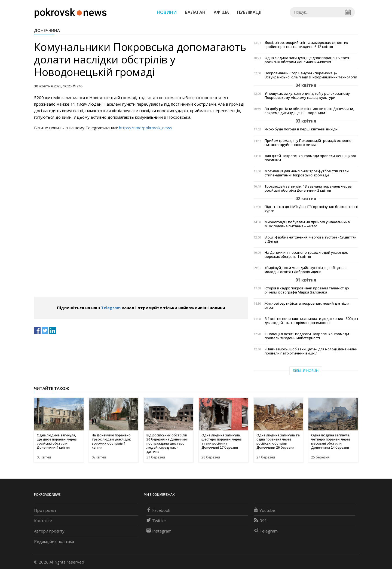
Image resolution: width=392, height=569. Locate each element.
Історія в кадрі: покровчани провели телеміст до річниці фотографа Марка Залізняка (307, 290)
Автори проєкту (49, 531)
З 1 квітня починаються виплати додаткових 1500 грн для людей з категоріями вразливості (311, 321)
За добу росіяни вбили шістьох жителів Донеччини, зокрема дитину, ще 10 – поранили (309, 111)
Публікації (249, 12)
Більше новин (306, 371)
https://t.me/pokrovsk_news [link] (146, 128)
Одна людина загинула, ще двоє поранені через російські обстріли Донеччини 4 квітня (307, 60)
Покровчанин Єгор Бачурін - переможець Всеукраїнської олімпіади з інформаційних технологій (311, 75)
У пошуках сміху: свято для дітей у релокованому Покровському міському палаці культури (307, 96)
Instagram (159, 531)
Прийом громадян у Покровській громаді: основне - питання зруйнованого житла (309, 143)
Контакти (43, 521)
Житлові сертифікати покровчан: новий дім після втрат (307, 305)
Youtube (264, 510)
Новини (167, 12)
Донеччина (47, 30)
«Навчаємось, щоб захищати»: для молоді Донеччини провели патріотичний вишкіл (311, 351)
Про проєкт (45, 510)
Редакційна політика (54, 541)
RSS (260, 521)
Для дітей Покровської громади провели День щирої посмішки (310, 158)
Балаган (195, 12)
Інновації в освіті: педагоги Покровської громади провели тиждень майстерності (307, 336)
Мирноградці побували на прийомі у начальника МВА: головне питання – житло (307, 224)
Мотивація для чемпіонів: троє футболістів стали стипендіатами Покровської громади (307, 173)
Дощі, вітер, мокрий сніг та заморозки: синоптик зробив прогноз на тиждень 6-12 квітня (306, 45)
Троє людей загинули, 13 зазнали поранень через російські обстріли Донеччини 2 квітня (308, 188)
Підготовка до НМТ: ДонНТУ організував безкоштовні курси (311, 209)
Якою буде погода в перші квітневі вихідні (301, 129)
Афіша (221, 12)
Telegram (111, 308)
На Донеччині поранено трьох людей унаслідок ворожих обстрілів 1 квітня (306, 255)
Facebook (158, 510)
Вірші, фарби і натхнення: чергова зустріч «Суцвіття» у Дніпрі (310, 239)
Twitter (156, 521)
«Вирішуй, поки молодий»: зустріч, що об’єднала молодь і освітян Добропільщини (306, 270)
